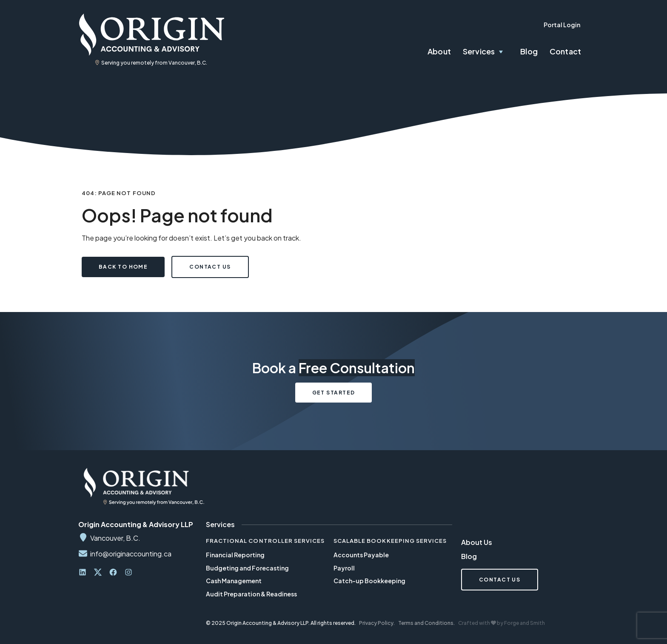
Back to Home (123, 267)
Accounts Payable (361, 555)
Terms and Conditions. (426, 623)
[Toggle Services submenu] (506, 52)
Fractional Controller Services (265, 541)
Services (479, 51)
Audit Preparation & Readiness (251, 594)
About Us (477, 542)
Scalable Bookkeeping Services (390, 541)
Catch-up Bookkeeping (369, 581)
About (439, 51)
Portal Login (562, 25)
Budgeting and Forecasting (247, 568)
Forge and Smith (524, 623)
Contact (565, 51)
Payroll (344, 568)
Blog (529, 51)
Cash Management (234, 581)
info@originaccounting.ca (131, 554)
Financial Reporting (235, 555)
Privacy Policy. (377, 623)
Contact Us (210, 267)
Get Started (334, 393)
